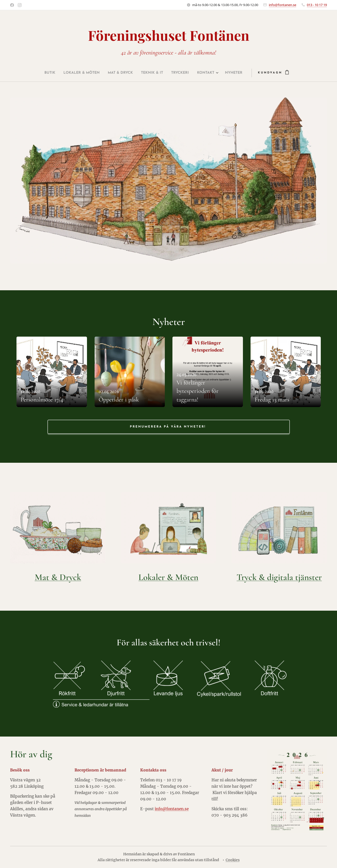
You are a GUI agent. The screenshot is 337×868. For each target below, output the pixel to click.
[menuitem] (37, 73)
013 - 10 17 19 (317, 5)
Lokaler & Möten (168, 577)
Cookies (233, 860)
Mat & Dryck (58, 577)
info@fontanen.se (282, 5)
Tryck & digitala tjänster (279, 577)
